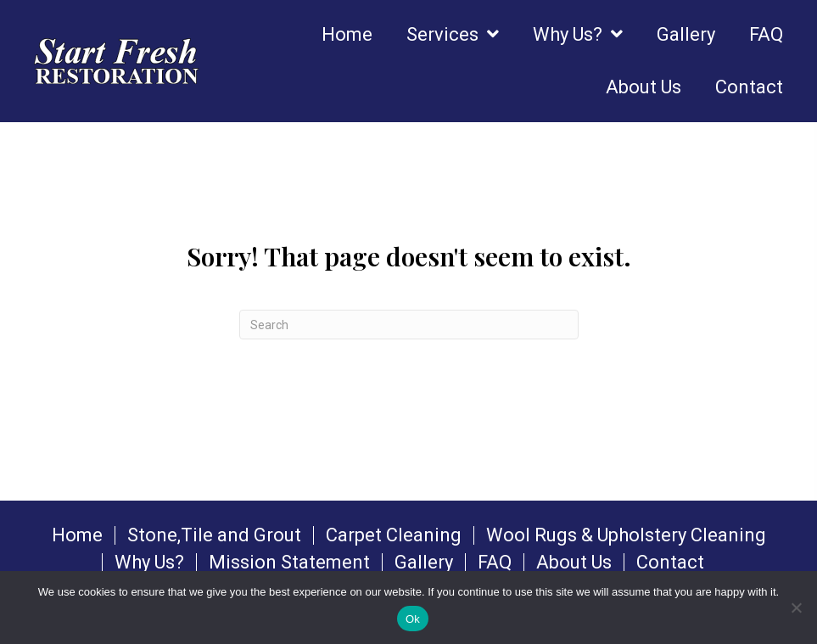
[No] (796, 608)
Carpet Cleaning (394, 535)
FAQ (495, 563)
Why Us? (149, 563)
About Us (574, 563)
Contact (670, 563)
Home (77, 535)
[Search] (409, 325)
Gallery (424, 563)
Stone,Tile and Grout (214, 535)
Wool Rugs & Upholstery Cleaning (626, 535)
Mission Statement (289, 563)
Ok (413, 619)
